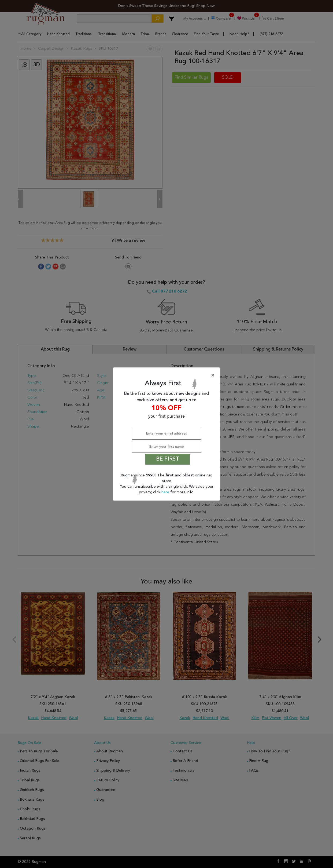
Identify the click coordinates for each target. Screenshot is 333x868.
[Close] (168, 375)
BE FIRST (168, 459)
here (166, 492)
